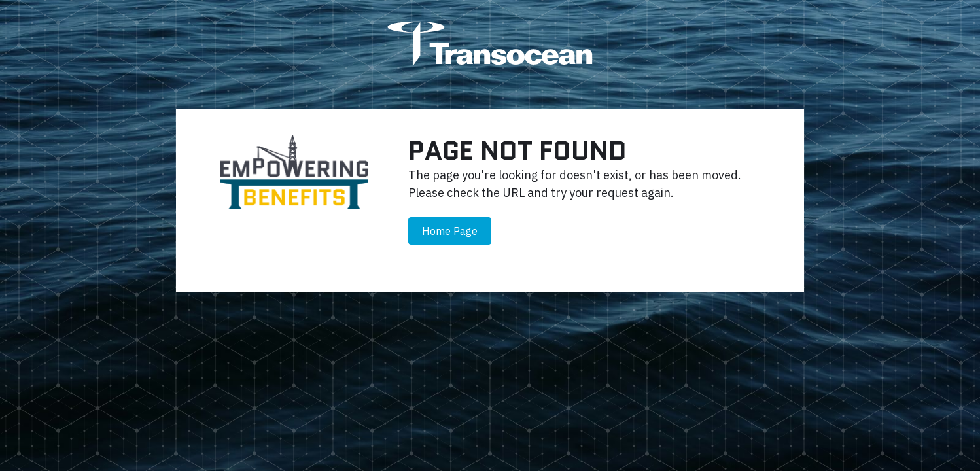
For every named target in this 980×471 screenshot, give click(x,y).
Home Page (450, 231)
